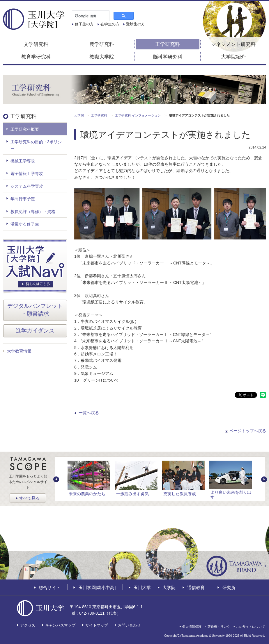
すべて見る (29, 498)
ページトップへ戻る (248, 431)
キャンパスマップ (60, 625)
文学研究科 (36, 44)
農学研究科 (102, 44)
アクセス (28, 625)
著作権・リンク (219, 627)
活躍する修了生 (25, 224)
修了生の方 (84, 24)
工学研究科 (168, 44)
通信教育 (196, 587)
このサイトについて (251, 627)
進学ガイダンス (35, 331)
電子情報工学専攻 (27, 173)
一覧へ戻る (89, 413)
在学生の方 (110, 24)
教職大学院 (102, 57)
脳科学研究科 (168, 57)
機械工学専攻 (23, 161)
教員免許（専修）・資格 (33, 212)
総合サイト (50, 587)
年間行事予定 (23, 199)
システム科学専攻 (27, 186)
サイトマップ (97, 625)
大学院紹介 (233, 57)
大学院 (169, 587)
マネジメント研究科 (233, 44)
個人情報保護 (192, 627)
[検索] (90, 16)
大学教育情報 (19, 351)
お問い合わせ (129, 625)
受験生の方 (136, 24)
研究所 (229, 587)
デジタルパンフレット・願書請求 (35, 310)
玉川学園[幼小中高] (97, 587)
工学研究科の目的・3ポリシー (36, 145)
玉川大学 (142, 587)
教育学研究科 (36, 57)
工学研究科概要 (25, 129)
